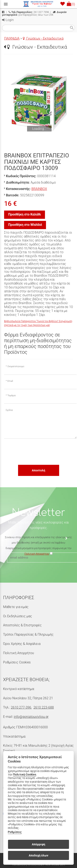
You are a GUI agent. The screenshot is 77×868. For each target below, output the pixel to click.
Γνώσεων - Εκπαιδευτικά (43, 38)
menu (6, 4)
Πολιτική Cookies (25, 775)
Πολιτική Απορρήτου (19, 653)
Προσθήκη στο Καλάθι (25, 214)
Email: (10, 381)
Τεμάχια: (12, 395)
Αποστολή (38, 470)
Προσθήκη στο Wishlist (25, 225)
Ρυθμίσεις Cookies (17, 662)
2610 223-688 (44, 707)
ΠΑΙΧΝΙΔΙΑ (12, 38)
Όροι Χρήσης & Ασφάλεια (22, 644)
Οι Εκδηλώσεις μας (18, 616)
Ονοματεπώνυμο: (16, 366)
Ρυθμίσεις (15, 832)
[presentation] (35, 451)
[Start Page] (39, 4)
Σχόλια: (9, 410)
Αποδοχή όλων (38, 855)
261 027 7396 (29, 12)
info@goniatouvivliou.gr (31, 717)
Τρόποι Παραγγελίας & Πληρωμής (28, 634)
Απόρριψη (38, 844)
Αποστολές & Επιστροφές (22, 625)
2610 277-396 (21, 707)
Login (8, 20)
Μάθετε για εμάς (16, 607)
